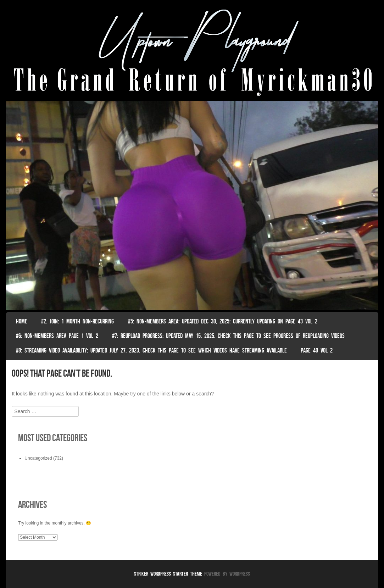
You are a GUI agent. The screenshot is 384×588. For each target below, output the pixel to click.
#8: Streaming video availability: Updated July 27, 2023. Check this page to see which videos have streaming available (151, 350)
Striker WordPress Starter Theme (168, 574)
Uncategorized (38, 458)
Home (22, 321)
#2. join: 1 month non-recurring (77, 321)
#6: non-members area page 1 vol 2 (57, 336)
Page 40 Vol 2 (317, 350)
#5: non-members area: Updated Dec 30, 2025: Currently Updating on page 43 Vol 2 (223, 321)
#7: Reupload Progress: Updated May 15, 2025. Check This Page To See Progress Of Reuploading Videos (228, 336)
